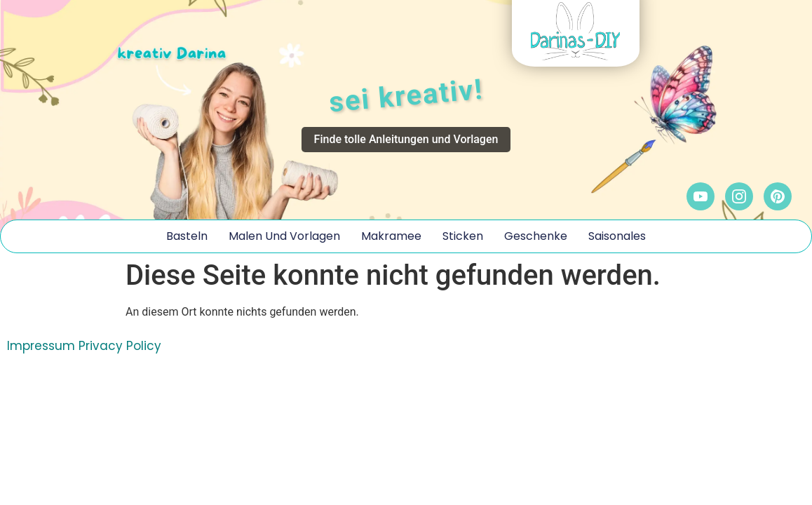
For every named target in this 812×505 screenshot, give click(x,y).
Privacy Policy (120, 346)
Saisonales (617, 236)
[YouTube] (701, 196)
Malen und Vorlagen (284, 236)
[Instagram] (739, 196)
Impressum (41, 346)
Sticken (463, 236)
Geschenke (536, 236)
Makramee (391, 236)
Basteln (187, 236)
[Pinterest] (778, 196)
